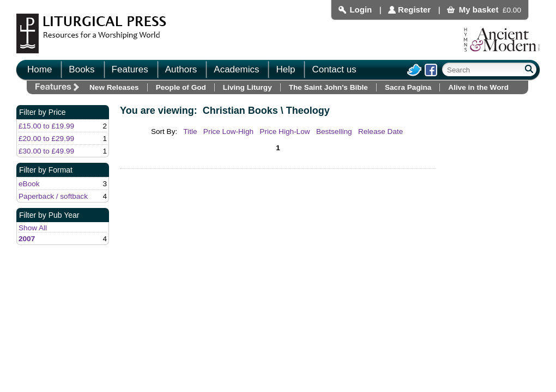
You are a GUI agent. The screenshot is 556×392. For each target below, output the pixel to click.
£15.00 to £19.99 (46, 126)
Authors (181, 69)
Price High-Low (285, 131)
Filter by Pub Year (49, 215)
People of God (181, 87)
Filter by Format (46, 170)
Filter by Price (43, 112)
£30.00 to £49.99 (46, 151)
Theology (308, 111)
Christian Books (240, 111)
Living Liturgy (247, 87)
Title (190, 131)
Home (40, 69)
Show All (33, 228)
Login (361, 10)
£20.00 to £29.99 (46, 139)
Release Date (380, 131)
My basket (479, 10)
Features (130, 69)
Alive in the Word (478, 87)
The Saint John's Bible (328, 87)
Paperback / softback (53, 196)
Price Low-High (228, 131)
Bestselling (334, 131)
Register (414, 10)
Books (81, 69)
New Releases (114, 87)
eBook (29, 184)
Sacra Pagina (408, 87)
